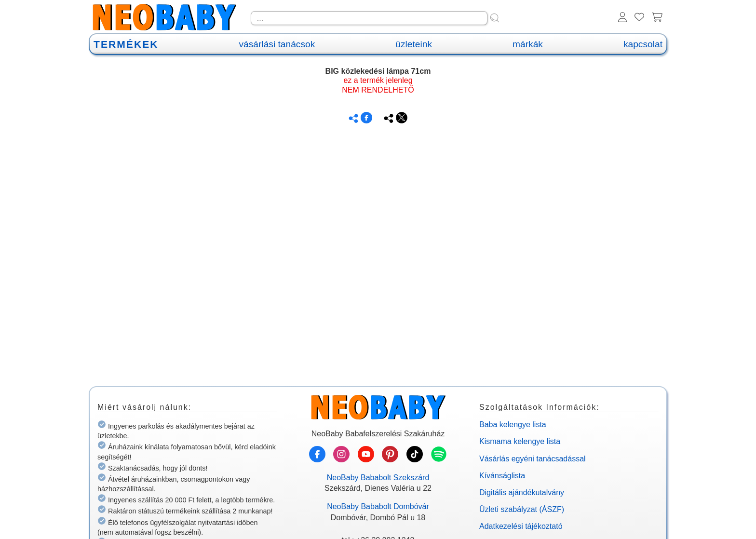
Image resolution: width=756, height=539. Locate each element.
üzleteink (414, 44)
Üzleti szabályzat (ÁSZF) (522, 509)
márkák (528, 44)
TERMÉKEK (126, 44)
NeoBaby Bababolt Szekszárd (378, 478)
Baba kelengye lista (513, 424)
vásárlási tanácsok (277, 44)
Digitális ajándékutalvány (522, 492)
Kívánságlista (502, 476)
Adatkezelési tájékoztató (521, 526)
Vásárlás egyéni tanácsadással (533, 459)
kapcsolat (643, 44)
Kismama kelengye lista (520, 441)
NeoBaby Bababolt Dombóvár (378, 506)
